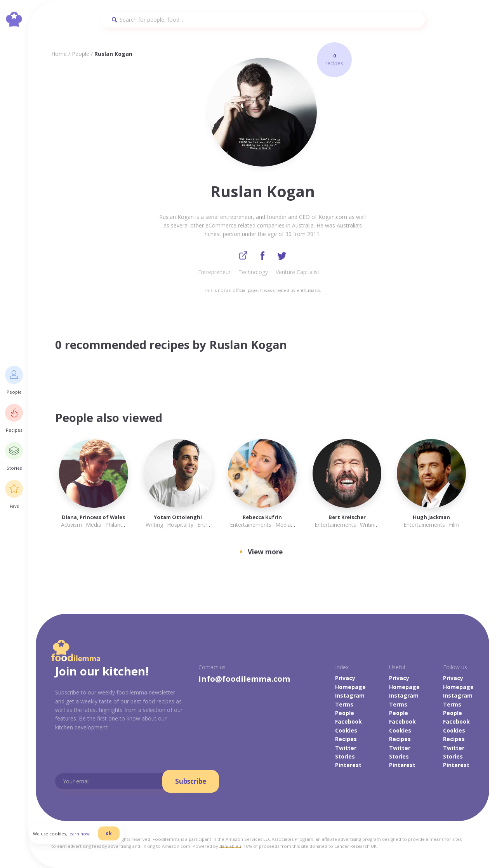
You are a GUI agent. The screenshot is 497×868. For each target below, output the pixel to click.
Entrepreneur (214, 272)
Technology (253, 272)
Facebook (348, 722)
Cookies (346, 731)
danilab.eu (230, 847)
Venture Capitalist (298, 272)
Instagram (350, 696)
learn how (86, 838)
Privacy (345, 679)
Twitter (346, 748)
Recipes (346, 740)
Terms (344, 705)
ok (115, 838)
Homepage (350, 688)
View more (265, 553)
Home (59, 54)
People (81, 54)
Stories (345, 757)
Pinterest (348, 766)
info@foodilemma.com (244, 680)
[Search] (262, 20)
